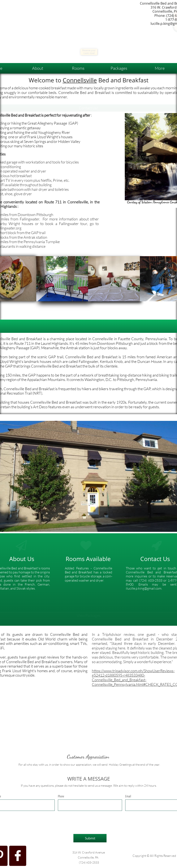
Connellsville (80, 80)
